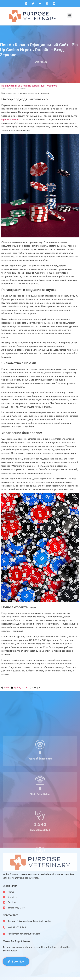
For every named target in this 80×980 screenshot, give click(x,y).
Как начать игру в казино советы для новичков (29, 86)
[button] (70, 15)
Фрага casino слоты (11, 119)
